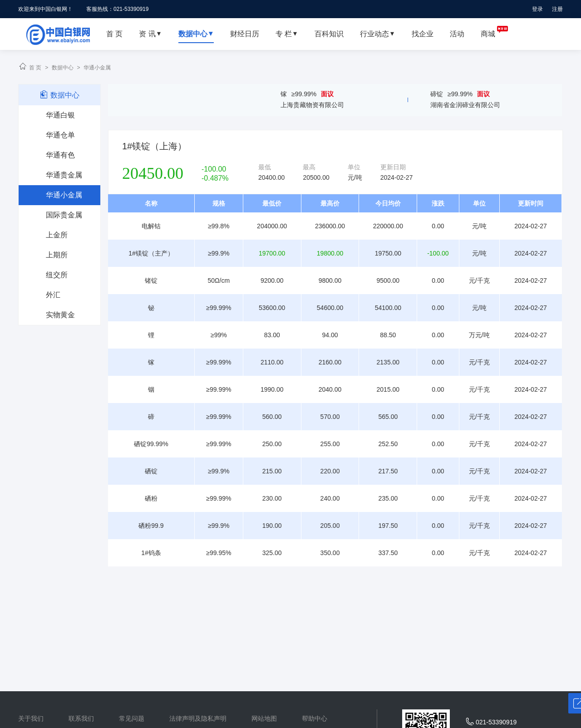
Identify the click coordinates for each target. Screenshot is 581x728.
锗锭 (151, 280)
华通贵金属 (64, 175)
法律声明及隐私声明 (198, 718)
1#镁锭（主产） (151, 253)
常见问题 (132, 718)
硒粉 (151, 498)
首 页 (35, 68)
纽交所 (57, 275)
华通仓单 (60, 135)
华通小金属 (97, 68)
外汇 (53, 295)
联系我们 (81, 718)
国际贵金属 (64, 215)
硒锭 (151, 471)
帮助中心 (315, 718)
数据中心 (63, 68)
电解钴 (151, 226)
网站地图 (264, 718)
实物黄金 (60, 315)
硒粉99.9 (151, 526)
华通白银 (60, 115)
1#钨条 (151, 553)
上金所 (57, 235)
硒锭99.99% (151, 444)
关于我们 (31, 718)
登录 (537, 9)
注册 (557, 9)
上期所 (57, 255)
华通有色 (60, 155)
